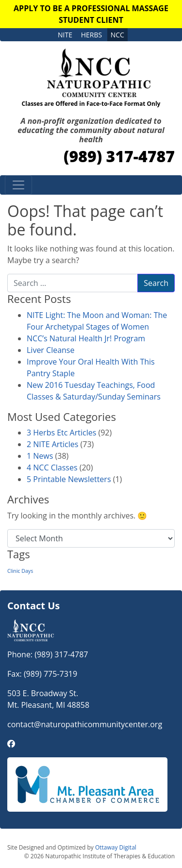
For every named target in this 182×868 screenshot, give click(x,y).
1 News (40, 456)
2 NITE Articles (52, 444)
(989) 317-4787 (119, 156)
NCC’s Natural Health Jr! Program (86, 338)
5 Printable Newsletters (69, 479)
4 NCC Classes (52, 467)
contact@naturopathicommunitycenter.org (85, 724)
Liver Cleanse (50, 350)
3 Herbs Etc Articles (61, 433)
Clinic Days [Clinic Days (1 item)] (20, 571)
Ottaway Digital (116, 847)
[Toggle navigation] (18, 185)
